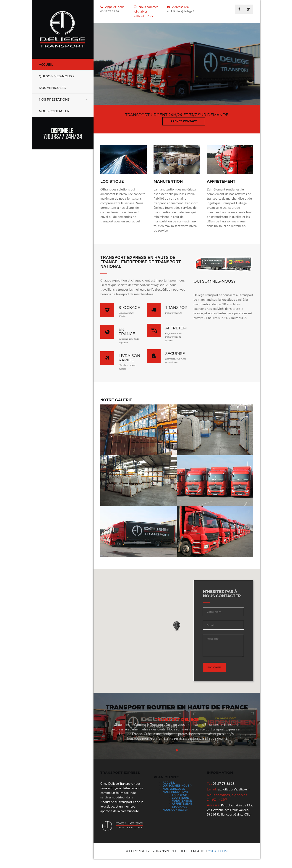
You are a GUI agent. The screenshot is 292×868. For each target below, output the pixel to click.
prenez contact (184, 121)
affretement (221, 182)
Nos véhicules (52, 88)
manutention (168, 182)
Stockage (180, 807)
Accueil (46, 65)
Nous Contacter (54, 111)
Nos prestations (54, 99)
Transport (180, 795)
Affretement (182, 804)
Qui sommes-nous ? (57, 76)
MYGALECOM (218, 851)
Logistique (112, 182)
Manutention (182, 801)
